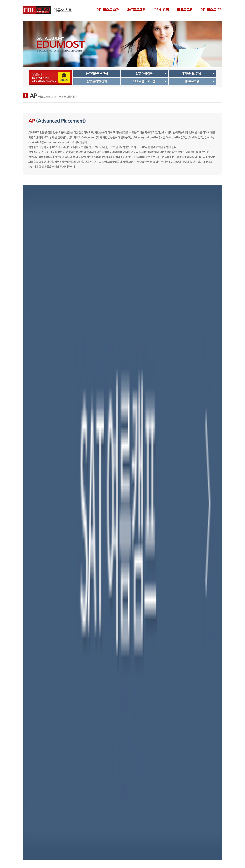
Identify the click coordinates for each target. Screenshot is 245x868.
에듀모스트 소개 (108, 9)
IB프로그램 (185, 9)
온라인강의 (161, 9)
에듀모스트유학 (212, 9)
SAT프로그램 (136, 9)
